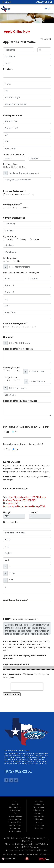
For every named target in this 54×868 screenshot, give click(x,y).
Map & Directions (39, 816)
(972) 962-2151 (44, 2)
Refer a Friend (15, 810)
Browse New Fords (15, 819)
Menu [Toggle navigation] (46, 9)
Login (7, 2)
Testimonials (39, 804)
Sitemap (39, 822)
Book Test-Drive (15, 825)
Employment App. (15, 816)
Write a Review (39, 807)
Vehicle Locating (15, 831)
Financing (39, 801)
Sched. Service (39, 810)
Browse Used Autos (15, 822)
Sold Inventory (39, 819)
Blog (15, 813)
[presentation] (27, 687)
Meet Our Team (15, 807)
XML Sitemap (39, 825)
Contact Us (39, 813)
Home (15, 801)
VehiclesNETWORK (37, 844)
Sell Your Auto (15, 828)
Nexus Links (39, 828)
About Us (15, 804)
